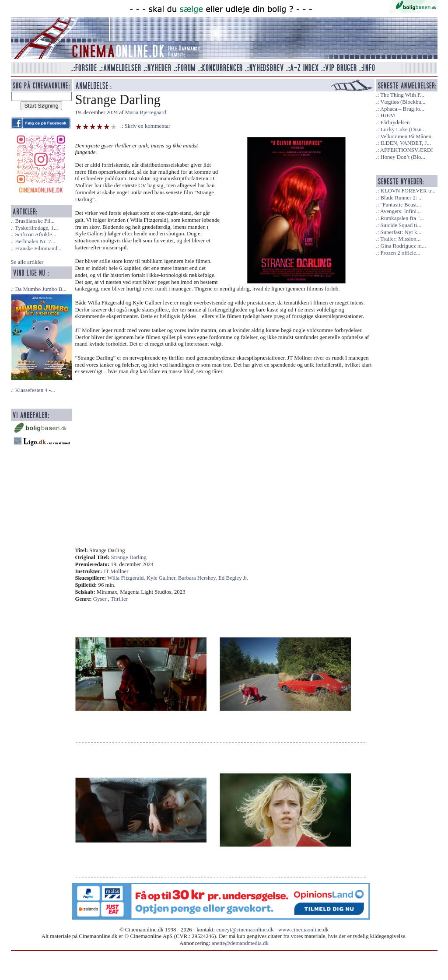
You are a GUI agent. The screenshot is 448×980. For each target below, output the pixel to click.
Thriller (119, 599)
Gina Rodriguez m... (403, 246)
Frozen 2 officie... (400, 253)
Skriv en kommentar (148, 126)
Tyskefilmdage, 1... (36, 228)
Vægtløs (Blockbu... (403, 102)
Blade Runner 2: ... (401, 198)
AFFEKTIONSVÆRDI (407, 150)
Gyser (100, 599)
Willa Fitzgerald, (127, 578)
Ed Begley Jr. (233, 578)
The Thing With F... (402, 95)
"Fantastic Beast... (401, 205)
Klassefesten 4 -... (35, 390)
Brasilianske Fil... (35, 221)
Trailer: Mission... (400, 239)
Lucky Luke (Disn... (403, 129)
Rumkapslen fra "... (402, 218)
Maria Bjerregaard (146, 112)
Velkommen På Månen (406, 136)
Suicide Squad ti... (401, 225)
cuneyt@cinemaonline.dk (245, 930)
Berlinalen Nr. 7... (35, 241)
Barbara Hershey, (198, 578)
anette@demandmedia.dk (240, 943)
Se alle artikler (27, 262)
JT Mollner (116, 571)
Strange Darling (129, 557)
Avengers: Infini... (401, 211)
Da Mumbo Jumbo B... (40, 289)
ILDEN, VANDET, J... (406, 143)
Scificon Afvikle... (35, 234)
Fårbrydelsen (395, 122)
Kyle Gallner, (162, 578)
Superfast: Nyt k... (401, 232)
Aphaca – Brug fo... (402, 109)
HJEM (387, 115)
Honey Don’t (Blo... (403, 157)
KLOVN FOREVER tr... (408, 191)
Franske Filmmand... (38, 248)
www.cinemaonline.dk (303, 930)
